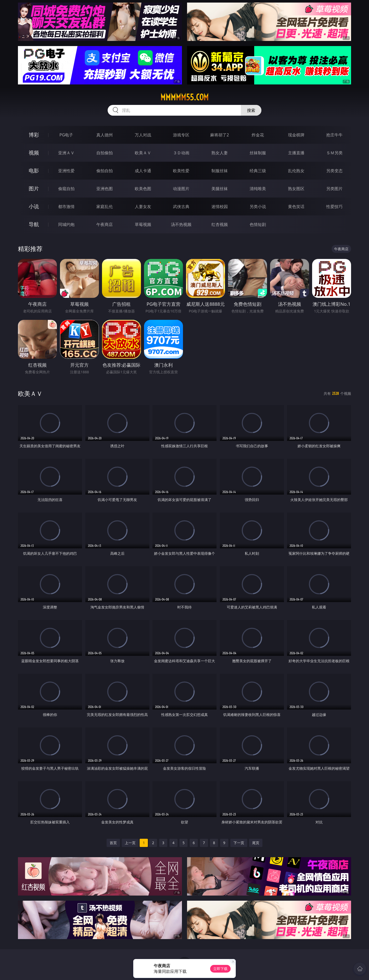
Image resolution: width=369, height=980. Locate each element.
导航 (34, 224)
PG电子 (66, 135)
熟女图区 (296, 189)
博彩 (34, 135)
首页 (113, 843)
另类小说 (258, 206)
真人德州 (105, 135)
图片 (34, 188)
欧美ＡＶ (143, 153)
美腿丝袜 (220, 189)
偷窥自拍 (66, 189)
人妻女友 (143, 206)
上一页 (130, 843)
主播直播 (296, 153)
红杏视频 (220, 224)
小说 (34, 206)
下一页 (239, 843)
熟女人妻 (220, 153)
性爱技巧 (334, 206)
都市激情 (66, 206)
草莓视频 (143, 224)
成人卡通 (143, 171)
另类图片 (334, 189)
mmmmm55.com (184, 97)
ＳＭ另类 (334, 153)
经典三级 (258, 171)
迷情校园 (220, 206)
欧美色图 (143, 189)
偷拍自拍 (105, 171)
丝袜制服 (258, 153)
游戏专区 (181, 135)
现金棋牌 (296, 135)
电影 (34, 171)
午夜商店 (105, 224)
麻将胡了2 (219, 135)
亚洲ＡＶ (66, 153)
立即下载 (220, 969)
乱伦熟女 (296, 171)
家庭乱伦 (105, 206)
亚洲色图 (105, 189)
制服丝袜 (220, 171)
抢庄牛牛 (334, 135)
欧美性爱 (181, 171)
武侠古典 (181, 206)
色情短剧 (258, 224)
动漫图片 (181, 189)
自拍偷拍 (105, 153)
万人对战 (143, 135)
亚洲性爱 (66, 171)
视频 (34, 153)
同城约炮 (66, 224)
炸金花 (258, 135)
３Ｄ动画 (181, 153)
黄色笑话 (296, 206)
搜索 (251, 110)
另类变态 (334, 171)
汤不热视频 (181, 224)
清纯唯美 (258, 189)
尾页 (256, 843)
